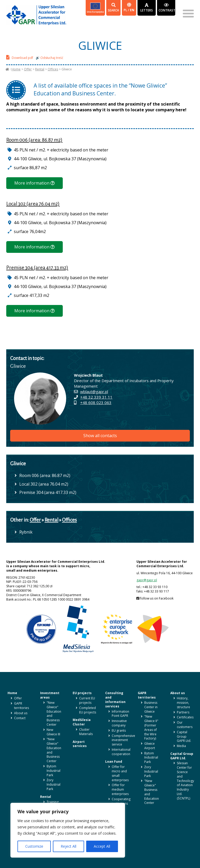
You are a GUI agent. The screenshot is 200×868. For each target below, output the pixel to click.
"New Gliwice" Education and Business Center (54, 714)
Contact (20, 718)
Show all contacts (100, 436)
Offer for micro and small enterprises (120, 773)
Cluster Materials (86, 732)
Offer (28, 69)
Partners (183, 712)
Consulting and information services (115, 699)
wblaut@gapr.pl (94, 392)
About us (21, 713)
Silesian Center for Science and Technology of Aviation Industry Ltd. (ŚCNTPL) (185, 781)
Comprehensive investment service (123, 740)
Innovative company (119, 723)
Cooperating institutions (121, 801)
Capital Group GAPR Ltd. (184, 736)
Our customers (185, 725)
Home (16, 69)
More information (35, 183)
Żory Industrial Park (54, 784)
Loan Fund (114, 762)
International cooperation (121, 752)
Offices (53, 69)
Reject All (68, 846)
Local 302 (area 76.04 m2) (33, 204)
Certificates (185, 717)
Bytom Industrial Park (54, 771)
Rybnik (26, 532)
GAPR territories (21, 706)
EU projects (82, 693)
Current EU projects (87, 700)
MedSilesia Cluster (82, 722)
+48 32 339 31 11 (96, 397)
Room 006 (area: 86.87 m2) (34, 140)
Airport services (80, 744)
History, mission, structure (183, 703)
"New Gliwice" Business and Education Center (152, 792)
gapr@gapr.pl (147, 580)
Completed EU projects (88, 710)
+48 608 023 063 (96, 402)
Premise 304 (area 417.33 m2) (37, 268)
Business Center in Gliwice (151, 707)
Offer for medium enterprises (120, 789)
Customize (34, 846)
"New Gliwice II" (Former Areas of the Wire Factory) (151, 727)
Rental (40, 69)
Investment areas (50, 695)
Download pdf (20, 57)
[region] (68, 830)
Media (181, 746)
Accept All (102, 846)
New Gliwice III (53, 732)
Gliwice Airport (150, 746)
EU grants (119, 731)
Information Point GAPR (120, 714)
